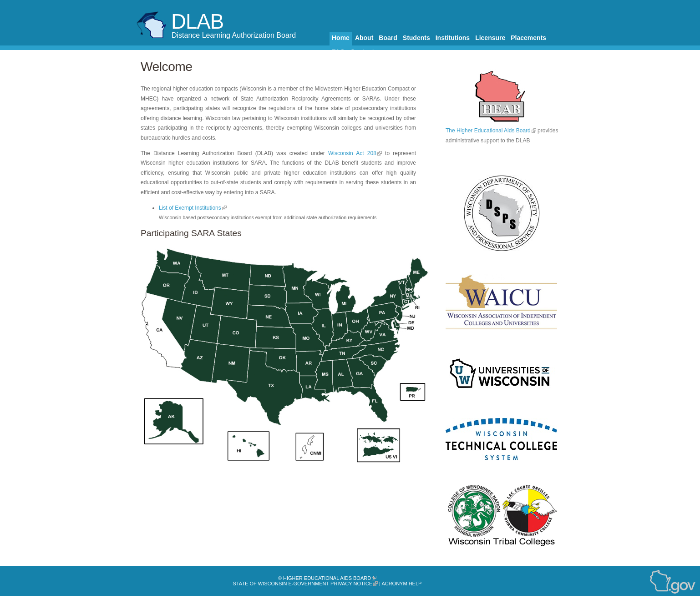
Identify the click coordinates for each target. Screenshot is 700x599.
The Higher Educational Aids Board (488, 131)
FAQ (338, 52)
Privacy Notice (351, 584)
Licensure (490, 38)
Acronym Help (401, 584)
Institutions (453, 38)
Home (341, 38)
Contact (362, 52)
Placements (528, 38)
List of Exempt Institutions (190, 208)
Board (388, 38)
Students (416, 38)
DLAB (197, 22)
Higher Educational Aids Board (327, 578)
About (364, 38)
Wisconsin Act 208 (352, 153)
